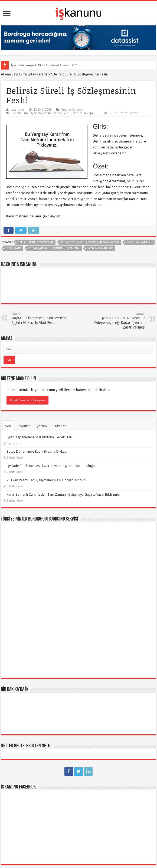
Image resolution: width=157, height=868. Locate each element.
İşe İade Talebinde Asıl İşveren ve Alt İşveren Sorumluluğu (51, 466)
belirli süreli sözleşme (36, 242)
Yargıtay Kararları (37, 74)
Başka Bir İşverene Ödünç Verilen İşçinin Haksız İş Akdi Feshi (39, 319)
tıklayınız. (55, 216)
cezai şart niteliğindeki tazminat (54, 248)
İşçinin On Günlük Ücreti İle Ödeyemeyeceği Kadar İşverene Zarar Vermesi (118, 321)
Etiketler (60, 426)
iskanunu (17, 110)
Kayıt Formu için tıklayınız (27, 400)
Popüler (24, 426)
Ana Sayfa (11, 74)
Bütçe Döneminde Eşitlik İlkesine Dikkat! (37, 451)
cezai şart (13, 248)
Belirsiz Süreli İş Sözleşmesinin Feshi (90, 242)
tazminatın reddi (100, 248)
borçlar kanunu (140, 242)
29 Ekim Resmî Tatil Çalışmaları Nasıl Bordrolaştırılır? (46, 480)
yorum (42, 426)
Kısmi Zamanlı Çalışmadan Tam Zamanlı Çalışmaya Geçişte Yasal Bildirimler (64, 494)
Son (8, 426)
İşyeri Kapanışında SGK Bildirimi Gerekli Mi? (44, 65)
